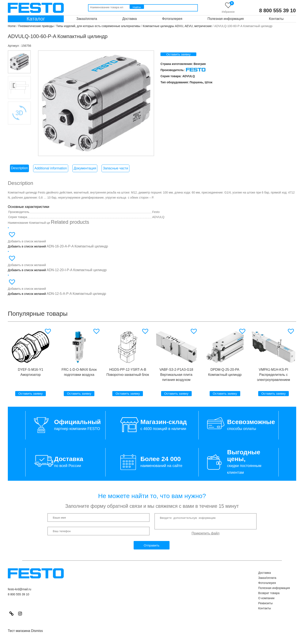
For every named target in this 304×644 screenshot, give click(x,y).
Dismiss (37, 638)
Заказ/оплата (87, 19)
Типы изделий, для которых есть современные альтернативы (98, 26)
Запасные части (115, 175)
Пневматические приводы (36, 26)
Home (12, 26)
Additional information (51, 175)
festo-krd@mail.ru (20, 596)
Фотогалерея (172, 19)
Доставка (130, 19)
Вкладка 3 (24, 138)
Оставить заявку (186, 54)
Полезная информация (226, 19)
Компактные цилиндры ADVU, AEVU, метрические (177, 26)
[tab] (19, 176)
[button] (48, 338)
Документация (85, 175)
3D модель (24, 161)
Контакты (276, 19)
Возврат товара (269, 600)
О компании (266, 605)
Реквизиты (265, 610)
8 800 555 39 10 (278, 11)
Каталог (36, 19)
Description (19, 175)
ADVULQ (196, 76)
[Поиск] (137, 7)
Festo (156, 219)
